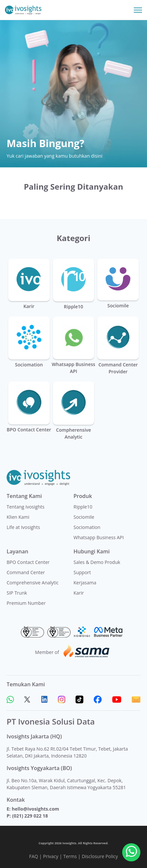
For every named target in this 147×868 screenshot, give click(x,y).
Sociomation (87, 527)
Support (82, 572)
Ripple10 (83, 507)
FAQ (34, 856)
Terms (70, 856)
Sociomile (84, 517)
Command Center (26, 572)
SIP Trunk (17, 593)
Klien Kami (18, 517)
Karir (79, 593)
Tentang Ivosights (25, 507)
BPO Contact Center (28, 562)
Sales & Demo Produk (97, 562)
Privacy (51, 856)
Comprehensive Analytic (33, 583)
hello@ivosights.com (35, 809)
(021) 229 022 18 (30, 816)
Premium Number (26, 603)
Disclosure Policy (100, 856)
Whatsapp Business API (99, 537)
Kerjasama (85, 583)
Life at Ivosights (23, 527)
